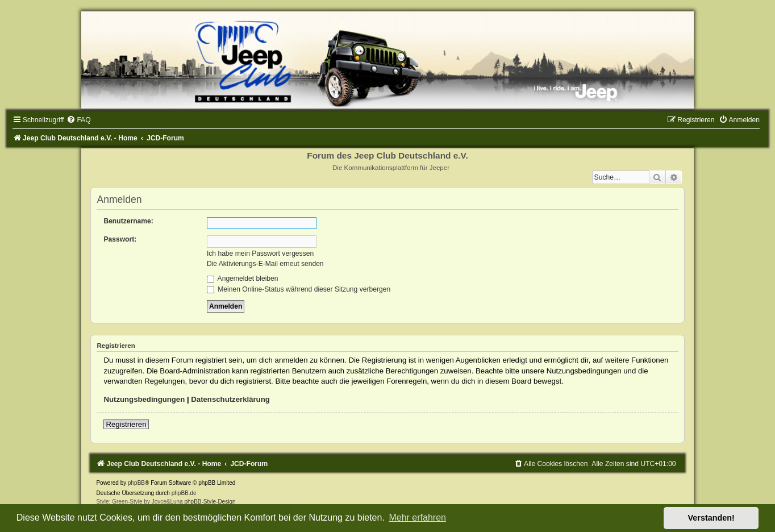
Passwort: (120, 239)
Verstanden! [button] (711, 518)
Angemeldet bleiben (243, 279)
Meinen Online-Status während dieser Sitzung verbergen (299, 289)
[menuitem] (78, 120)
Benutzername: (128, 221)
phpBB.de (184, 493)
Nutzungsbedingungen (144, 399)
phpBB (136, 483)
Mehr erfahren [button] (417, 518)
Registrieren (126, 424)
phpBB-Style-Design (210, 502)
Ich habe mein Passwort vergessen (260, 253)
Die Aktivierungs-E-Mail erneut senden (265, 264)
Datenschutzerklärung (230, 399)
